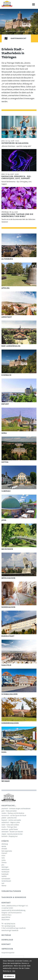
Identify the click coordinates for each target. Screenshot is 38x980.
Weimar (4, 886)
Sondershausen (6, 881)
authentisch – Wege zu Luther (11, 822)
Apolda (4, 846)
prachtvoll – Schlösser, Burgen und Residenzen (16, 809)
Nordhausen (5, 872)
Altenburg (5, 844)
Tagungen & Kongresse (14, 897)
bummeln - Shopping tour (10, 836)
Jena (3, 865)
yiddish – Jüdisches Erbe (9, 818)
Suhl (3, 883)
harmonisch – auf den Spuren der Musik (14, 816)
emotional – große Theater (10, 829)
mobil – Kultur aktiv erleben (10, 825)
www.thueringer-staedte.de (10, 930)
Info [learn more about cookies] (14, 971)
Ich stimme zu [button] (9, 976)
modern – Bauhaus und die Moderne (13, 813)
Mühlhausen (5, 869)
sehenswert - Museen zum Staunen (12, 832)
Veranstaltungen (11, 891)
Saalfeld (4, 876)
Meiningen (5, 867)
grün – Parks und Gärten (9, 811)
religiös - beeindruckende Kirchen (12, 834)
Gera (3, 858)
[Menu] (33, 4)
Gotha (3, 860)
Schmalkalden (6, 879)
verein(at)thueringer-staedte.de (16, 928)
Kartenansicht (14, 38)
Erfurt (3, 856)
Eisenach (4, 853)
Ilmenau (4, 862)
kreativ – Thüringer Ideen (9, 827)
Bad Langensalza (7, 851)
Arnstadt (4, 849)
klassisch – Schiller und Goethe (11, 820)
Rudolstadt (5, 874)
